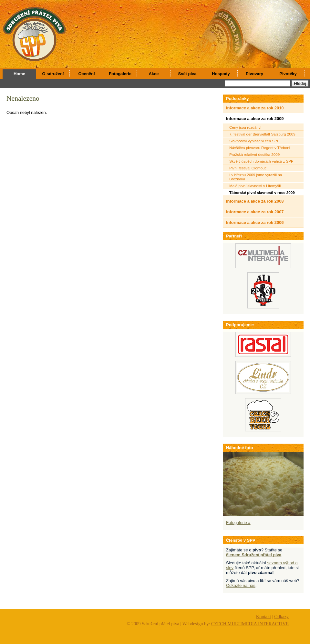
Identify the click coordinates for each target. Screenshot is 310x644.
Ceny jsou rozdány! (245, 127)
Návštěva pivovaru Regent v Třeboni (260, 148)
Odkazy (281, 617)
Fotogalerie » (238, 523)
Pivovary (254, 74)
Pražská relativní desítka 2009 (254, 154)
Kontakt (263, 617)
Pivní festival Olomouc (248, 168)
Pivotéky (288, 74)
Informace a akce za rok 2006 (255, 222)
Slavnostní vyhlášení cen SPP (254, 141)
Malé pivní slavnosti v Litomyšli (255, 186)
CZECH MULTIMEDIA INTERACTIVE (250, 624)
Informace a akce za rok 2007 (255, 212)
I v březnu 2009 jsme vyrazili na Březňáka (256, 177)
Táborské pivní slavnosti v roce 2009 (262, 192)
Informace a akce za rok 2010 (255, 108)
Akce (154, 74)
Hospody (221, 74)
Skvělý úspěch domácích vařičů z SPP (261, 161)
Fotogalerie (120, 74)
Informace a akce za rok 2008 (255, 201)
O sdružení (53, 74)
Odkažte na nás (241, 585)
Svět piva (187, 74)
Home (19, 74)
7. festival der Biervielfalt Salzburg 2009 (262, 134)
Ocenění (86, 74)
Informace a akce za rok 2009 (255, 119)
